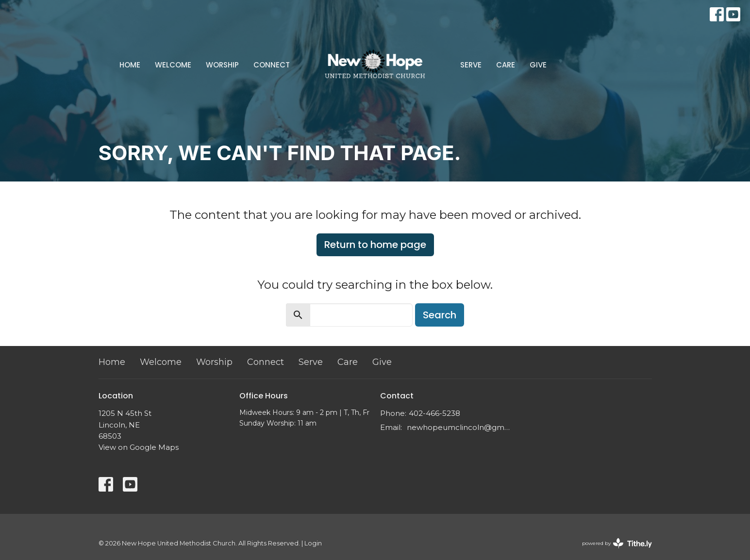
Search (440, 315)
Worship (222, 65)
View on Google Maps (139, 447)
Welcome (173, 65)
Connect (272, 65)
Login (313, 543)
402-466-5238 (434, 413)
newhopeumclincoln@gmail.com (459, 427)
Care (506, 65)
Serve (471, 65)
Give (538, 65)
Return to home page (375, 245)
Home (130, 65)
